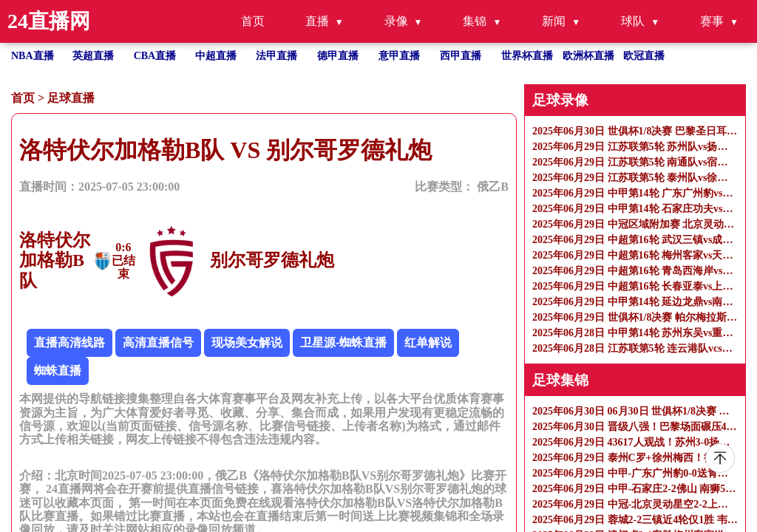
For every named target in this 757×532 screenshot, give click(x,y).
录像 (396, 21)
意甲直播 (399, 56)
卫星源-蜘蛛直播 (343, 342)
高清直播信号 (158, 342)
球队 (633, 21)
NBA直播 (33, 56)
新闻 (554, 21)
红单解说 (428, 342)
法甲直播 (276, 56)
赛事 (712, 21)
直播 (317, 21)
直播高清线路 (69, 342)
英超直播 (93, 56)
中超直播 (216, 56)
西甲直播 (461, 56)
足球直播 (71, 98)
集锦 (475, 21)
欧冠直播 (644, 56)
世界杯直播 (527, 56)
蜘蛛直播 (58, 371)
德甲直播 (338, 56)
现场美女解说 (247, 342)
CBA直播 (155, 56)
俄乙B (493, 187)
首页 (253, 21)
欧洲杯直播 (588, 56)
